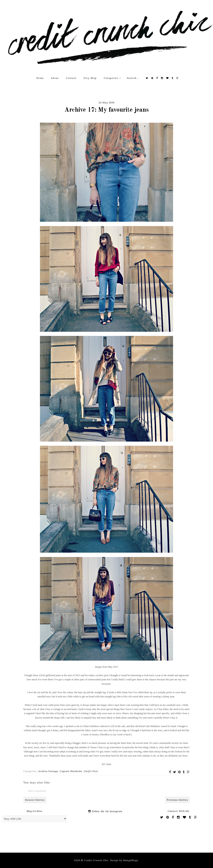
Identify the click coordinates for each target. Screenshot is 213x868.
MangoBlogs (131, 860)
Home (40, 78)
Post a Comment (37, 791)
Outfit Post (91, 771)
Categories (112, 78)
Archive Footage (48, 771)
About (55, 78)
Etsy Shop (90, 78)
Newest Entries (35, 800)
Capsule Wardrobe (71, 771)
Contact (71, 78)
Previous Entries (177, 800)
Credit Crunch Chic (96, 860)
